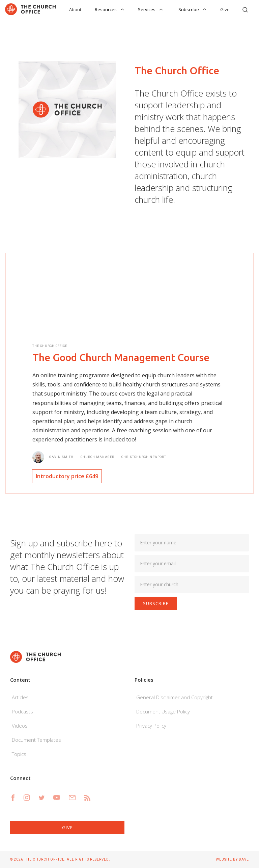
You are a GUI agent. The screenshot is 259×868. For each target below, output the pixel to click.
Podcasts (22, 711)
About (75, 9)
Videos (20, 726)
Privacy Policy (151, 726)
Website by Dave (232, 859)
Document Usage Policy (163, 711)
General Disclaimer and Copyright (175, 697)
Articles (20, 697)
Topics (19, 754)
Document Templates (36, 740)
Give (225, 9)
